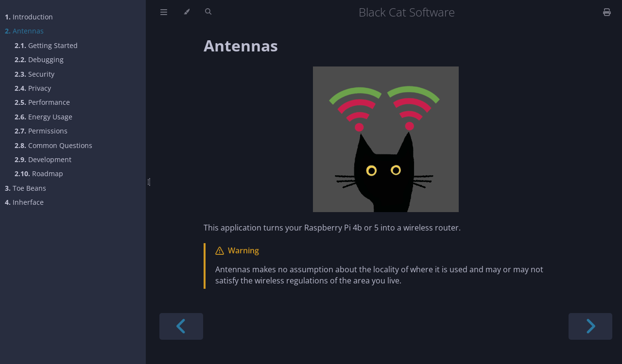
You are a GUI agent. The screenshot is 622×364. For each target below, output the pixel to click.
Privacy (33, 88)
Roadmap (39, 174)
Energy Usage (43, 117)
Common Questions (53, 145)
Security (35, 74)
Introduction (29, 17)
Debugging (39, 59)
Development (43, 159)
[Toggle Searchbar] (208, 12)
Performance (42, 102)
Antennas (24, 31)
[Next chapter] (590, 326)
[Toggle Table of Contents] (164, 12)
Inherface (24, 202)
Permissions (41, 131)
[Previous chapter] (181, 326)
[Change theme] (186, 12)
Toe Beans (26, 188)
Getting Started (46, 45)
